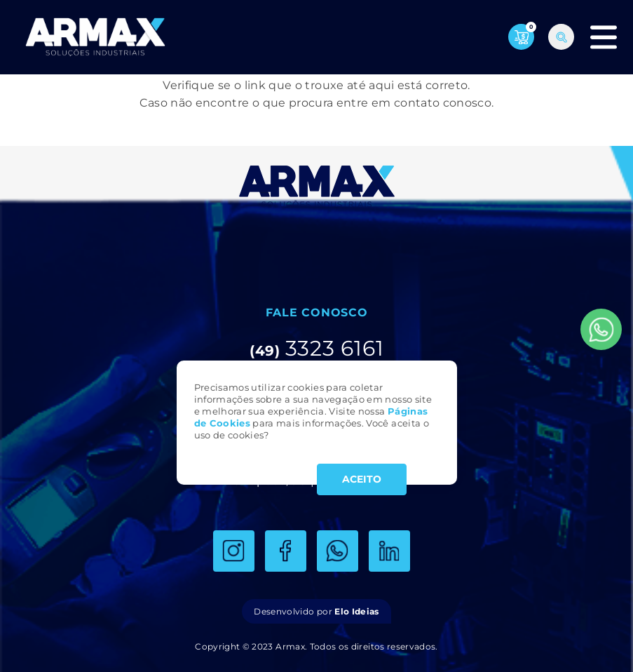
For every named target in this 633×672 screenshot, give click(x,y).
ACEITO (362, 479)
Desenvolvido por (316, 611)
